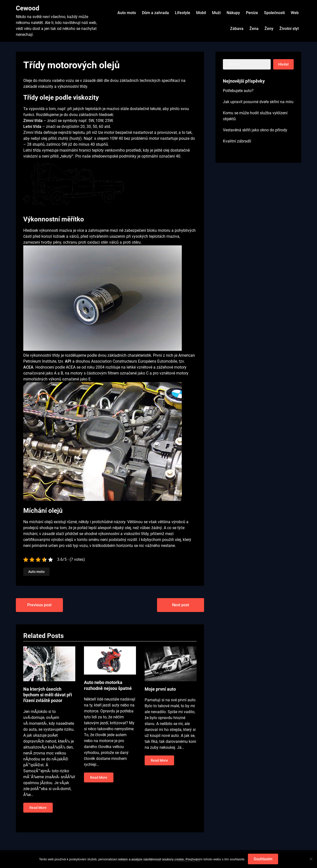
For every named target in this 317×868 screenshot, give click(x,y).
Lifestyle (183, 13)
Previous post (39, 605)
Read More (38, 808)
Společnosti (274, 13)
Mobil (201, 13)
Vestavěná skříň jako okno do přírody (255, 130)
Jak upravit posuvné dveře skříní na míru (258, 102)
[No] (311, 859)
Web (295, 13)
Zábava (237, 29)
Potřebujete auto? (238, 91)
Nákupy (233, 13)
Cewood (28, 8)
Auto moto (127, 13)
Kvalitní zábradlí (237, 141)
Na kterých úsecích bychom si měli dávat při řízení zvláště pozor (48, 695)
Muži (216, 13)
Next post (181, 605)
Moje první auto (160, 689)
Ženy (269, 29)
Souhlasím (263, 859)
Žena (254, 29)
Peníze (252, 13)
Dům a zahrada (155, 13)
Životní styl (289, 29)
